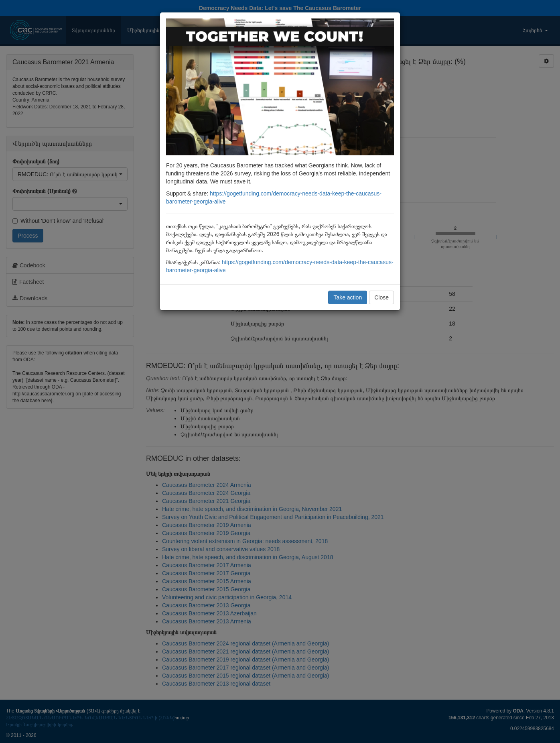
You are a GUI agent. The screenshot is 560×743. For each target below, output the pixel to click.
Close (381, 297)
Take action (348, 297)
